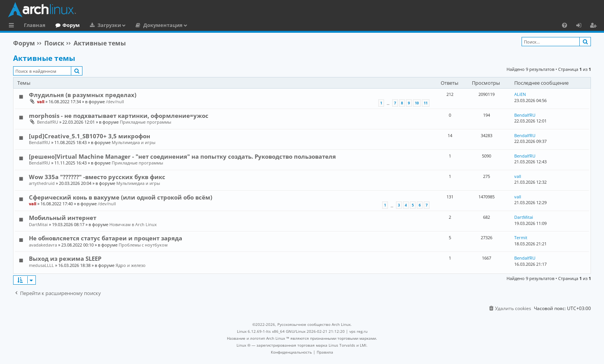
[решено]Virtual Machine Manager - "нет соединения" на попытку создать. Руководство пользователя (182, 156)
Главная (35, 25)
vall (41, 101)
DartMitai (38, 224)
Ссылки (13, 26)
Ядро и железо (131, 265)
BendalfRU (48, 122)
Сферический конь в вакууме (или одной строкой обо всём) (121, 197)
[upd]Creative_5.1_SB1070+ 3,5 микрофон (90, 136)
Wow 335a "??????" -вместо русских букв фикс (97, 177)
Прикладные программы (145, 122)
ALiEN (520, 94)
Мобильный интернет (63, 218)
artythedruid (42, 183)
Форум (71, 25)
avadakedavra (43, 245)
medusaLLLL (41, 265)
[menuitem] (565, 25)
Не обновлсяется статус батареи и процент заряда (106, 238)
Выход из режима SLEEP (65, 258)
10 (417, 103)
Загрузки (109, 25)
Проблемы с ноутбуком (143, 245)
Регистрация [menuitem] (595, 26)
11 (426, 103)
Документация (163, 25)
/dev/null (115, 101)
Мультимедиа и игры (133, 142)
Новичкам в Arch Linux (133, 224)
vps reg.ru (358, 331)
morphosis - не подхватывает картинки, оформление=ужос (119, 116)
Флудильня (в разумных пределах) (83, 95)
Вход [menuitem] (581, 26)
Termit (521, 237)
